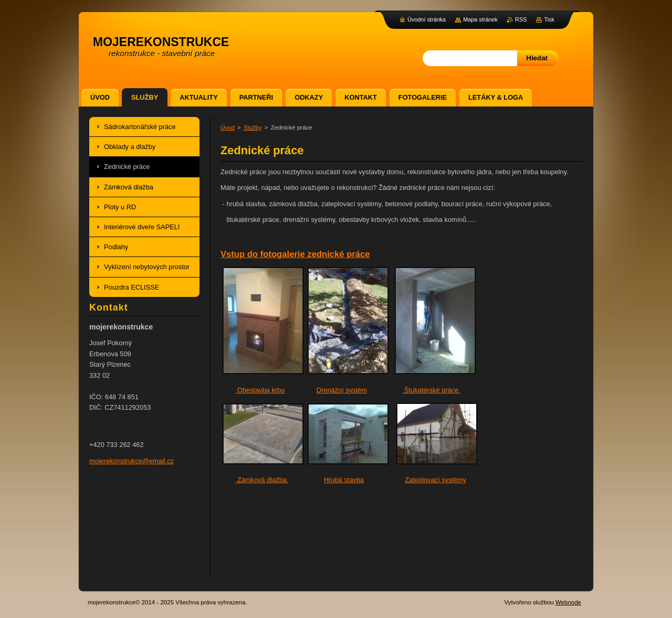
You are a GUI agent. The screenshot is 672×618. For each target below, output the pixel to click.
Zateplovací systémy (435, 480)
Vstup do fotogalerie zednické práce (295, 254)
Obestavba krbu (260, 390)
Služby (253, 127)
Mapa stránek (480, 19)
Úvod (228, 127)
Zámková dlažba (262, 480)
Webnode (568, 602)
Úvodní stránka (427, 19)
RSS (521, 19)
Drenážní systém (342, 390)
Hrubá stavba (344, 480)
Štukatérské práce (431, 390)
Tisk (549, 19)
